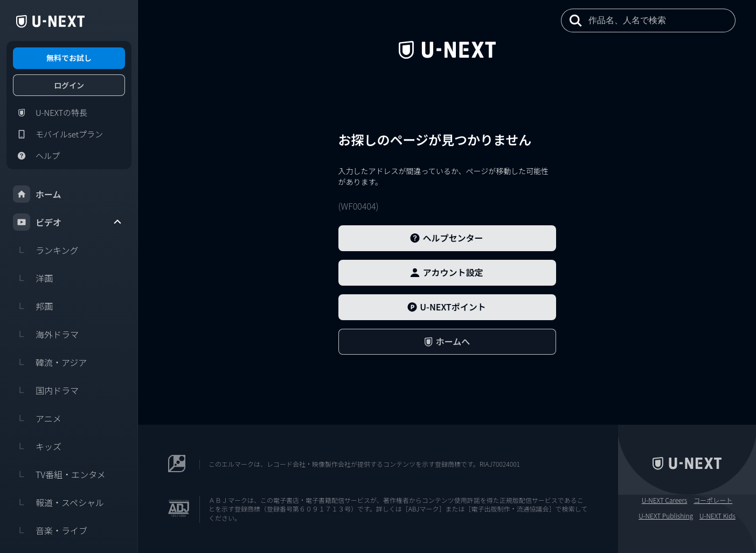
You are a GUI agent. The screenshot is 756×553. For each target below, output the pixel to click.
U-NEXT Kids (717, 516)
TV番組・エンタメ (59, 474)
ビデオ (68, 222)
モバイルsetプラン (58, 134)
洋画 (33, 278)
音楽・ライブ (50, 530)
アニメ (37, 418)
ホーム (37, 194)
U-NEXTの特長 (50, 113)
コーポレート (713, 500)
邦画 (33, 306)
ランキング (46, 250)
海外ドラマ (46, 334)
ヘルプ (36, 156)
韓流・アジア (50, 362)
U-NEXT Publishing (666, 516)
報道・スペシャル (58, 502)
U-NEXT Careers (665, 500)
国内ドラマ (46, 390)
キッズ (37, 446)
